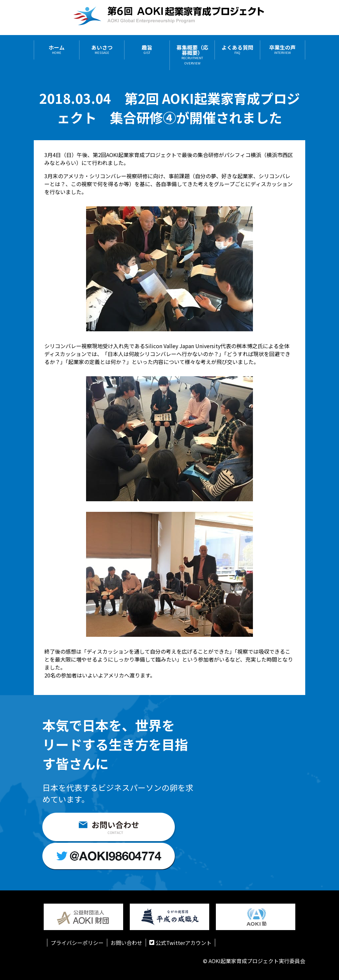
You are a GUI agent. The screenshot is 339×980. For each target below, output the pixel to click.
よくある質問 (237, 50)
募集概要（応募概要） (192, 55)
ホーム (57, 50)
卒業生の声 (282, 50)
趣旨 (147, 50)
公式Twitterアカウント (180, 943)
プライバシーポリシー (77, 943)
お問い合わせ (126, 943)
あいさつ (102, 50)
